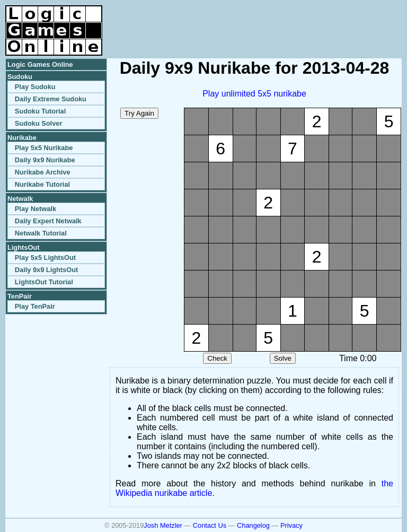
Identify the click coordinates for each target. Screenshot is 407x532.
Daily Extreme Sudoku (51, 99)
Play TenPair (35, 306)
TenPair (20, 296)
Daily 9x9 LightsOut (46, 270)
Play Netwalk (36, 209)
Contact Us (210, 525)
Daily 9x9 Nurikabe (45, 160)
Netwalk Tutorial (41, 233)
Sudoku (20, 77)
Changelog (253, 525)
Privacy (291, 525)
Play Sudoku (35, 87)
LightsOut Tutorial (44, 282)
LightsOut (23, 247)
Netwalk (20, 199)
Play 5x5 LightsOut (45, 258)
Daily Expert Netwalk (48, 221)
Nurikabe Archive (43, 172)
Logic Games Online (40, 64)
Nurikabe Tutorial (42, 184)
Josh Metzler (163, 525)
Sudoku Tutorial (40, 111)
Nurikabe (22, 138)
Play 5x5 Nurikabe (44, 148)
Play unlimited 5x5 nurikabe (254, 94)
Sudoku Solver (39, 123)
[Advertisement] (278, 21)
